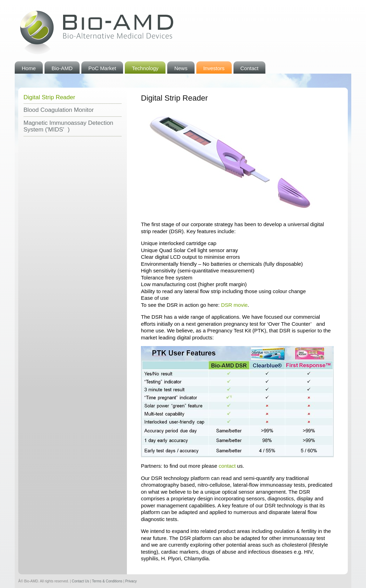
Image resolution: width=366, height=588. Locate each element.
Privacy (131, 581)
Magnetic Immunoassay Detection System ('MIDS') (68, 126)
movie (234, 305)
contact (227, 466)
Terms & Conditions (107, 581)
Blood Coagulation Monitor (59, 110)
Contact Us (80, 581)
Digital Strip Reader (49, 97)
